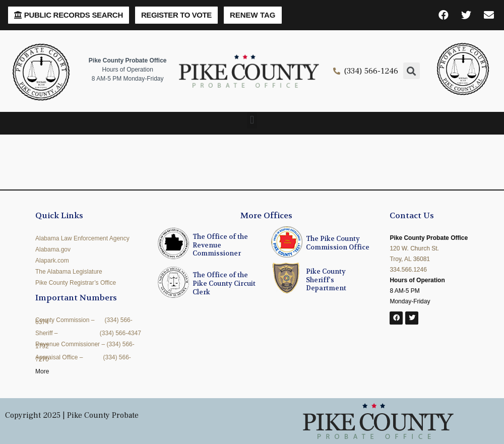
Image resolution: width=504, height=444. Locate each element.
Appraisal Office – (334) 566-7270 (83, 358)
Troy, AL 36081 (410, 259)
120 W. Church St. (414, 248)
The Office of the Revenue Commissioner (220, 245)
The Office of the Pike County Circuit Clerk (224, 283)
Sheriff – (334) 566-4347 (88, 333)
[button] (69, 15)
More (42, 371)
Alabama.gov (53, 249)
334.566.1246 (408, 270)
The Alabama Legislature (69, 272)
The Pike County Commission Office (338, 243)
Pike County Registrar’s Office (76, 283)
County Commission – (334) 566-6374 (84, 321)
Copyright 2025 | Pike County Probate (72, 415)
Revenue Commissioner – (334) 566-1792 (85, 345)
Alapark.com (52, 261)
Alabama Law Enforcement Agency (82, 238)
